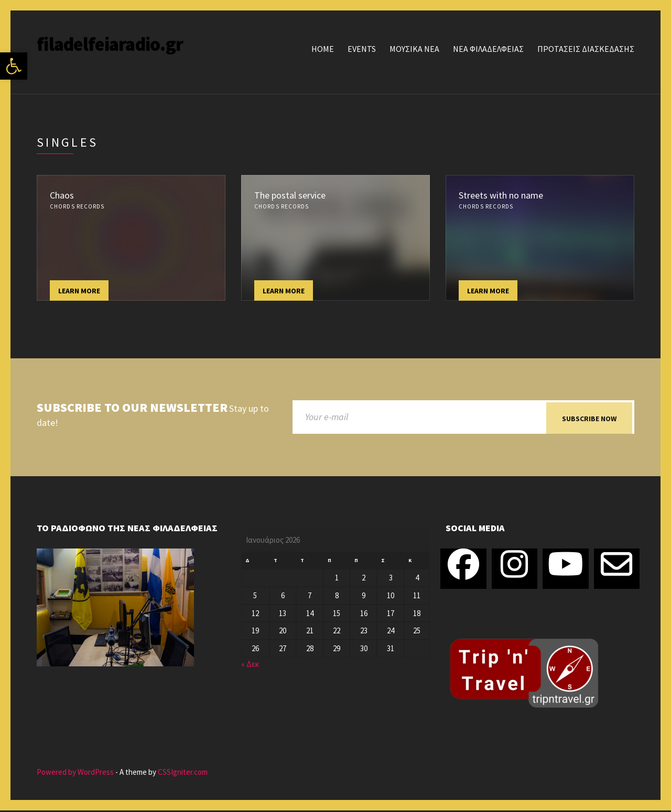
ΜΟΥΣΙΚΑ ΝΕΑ (414, 49)
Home (323, 49)
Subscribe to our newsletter (132, 408)
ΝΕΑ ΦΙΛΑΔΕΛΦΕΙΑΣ (488, 49)
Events (362, 49)
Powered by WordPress (75, 773)
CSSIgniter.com (183, 773)
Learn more (79, 291)
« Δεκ (250, 665)
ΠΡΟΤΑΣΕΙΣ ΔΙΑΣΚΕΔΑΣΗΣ (586, 49)
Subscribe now (589, 419)
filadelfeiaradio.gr (110, 44)
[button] (14, 66)
